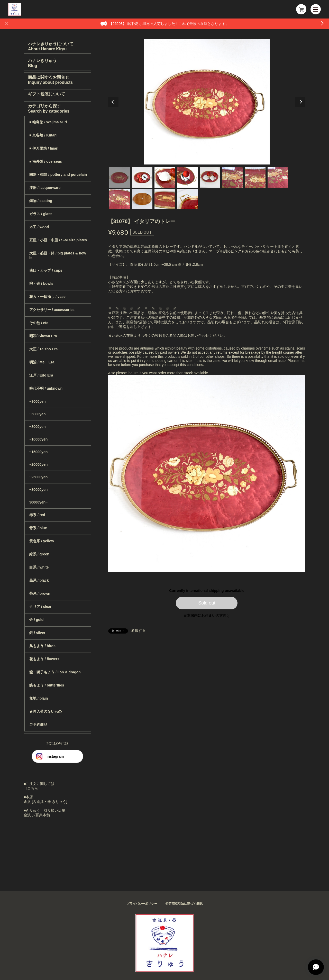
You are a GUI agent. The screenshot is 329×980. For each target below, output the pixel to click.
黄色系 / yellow (42, 541)
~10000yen (38, 439)
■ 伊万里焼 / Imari (44, 148)
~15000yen (38, 452)
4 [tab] (187, 177)
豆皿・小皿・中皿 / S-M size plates (58, 240)
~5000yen (37, 414)
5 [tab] (210, 177)
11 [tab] (165, 199)
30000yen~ (38, 502)
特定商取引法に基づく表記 (184, 904)
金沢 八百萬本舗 (37, 815)
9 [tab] (120, 199)
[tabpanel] (207, 102)
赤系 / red (37, 515)
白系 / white (39, 567)
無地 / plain (39, 698)
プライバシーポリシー (142, 904)
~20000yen (38, 464)
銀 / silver (37, 633)
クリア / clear (40, 607)
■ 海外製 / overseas (46, 161)
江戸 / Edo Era (41, 375)
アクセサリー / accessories (52, 310)
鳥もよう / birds (42, 646)
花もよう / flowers (44, 659)
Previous (113, 102)
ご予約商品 (38, 725)
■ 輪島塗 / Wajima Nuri (48, 122)
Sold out (207, 603)
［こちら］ (33, 788)
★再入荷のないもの (45, 711)
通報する (138, 630)
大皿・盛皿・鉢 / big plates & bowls (58, 255)
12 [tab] (187, 199)
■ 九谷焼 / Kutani (43, 135)
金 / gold (36, 620)
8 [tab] (278, 177)
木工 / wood (39, 227)
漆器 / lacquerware (45, 188)
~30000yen (38, 490)
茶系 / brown (40, 593)
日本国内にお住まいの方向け (207, 616)
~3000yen (37, 401)
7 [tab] (255, 177)
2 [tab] (142, 177)
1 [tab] (120, 177)
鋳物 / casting (41, 201)
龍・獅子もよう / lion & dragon (55, 672)
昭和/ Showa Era (43, 336)
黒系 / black (39, 580)
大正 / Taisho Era (43, 349)
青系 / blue (38, 528)
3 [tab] (165, 177)
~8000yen (37, 427)
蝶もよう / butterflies (47, 685)
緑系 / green (39, 554)
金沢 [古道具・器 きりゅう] (45, 802)
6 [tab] (233, 177)
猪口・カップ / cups (46, 270)
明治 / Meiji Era (42, 362)
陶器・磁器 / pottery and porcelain (58, 175)
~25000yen (38, 477)
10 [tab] (142, 199)
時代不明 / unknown (46, 388)
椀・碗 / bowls (41, 283)
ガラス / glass (41, 214)
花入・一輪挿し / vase (47, 297)
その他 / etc (39, 323)
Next (300, 102)
